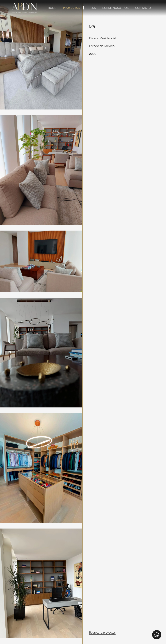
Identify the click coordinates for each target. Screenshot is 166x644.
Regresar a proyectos (102, 633)
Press (91, 8)
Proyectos (72, 8)
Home (52, 8)
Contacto (143, 8)
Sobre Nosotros (115, 8)
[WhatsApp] (157, 635)
